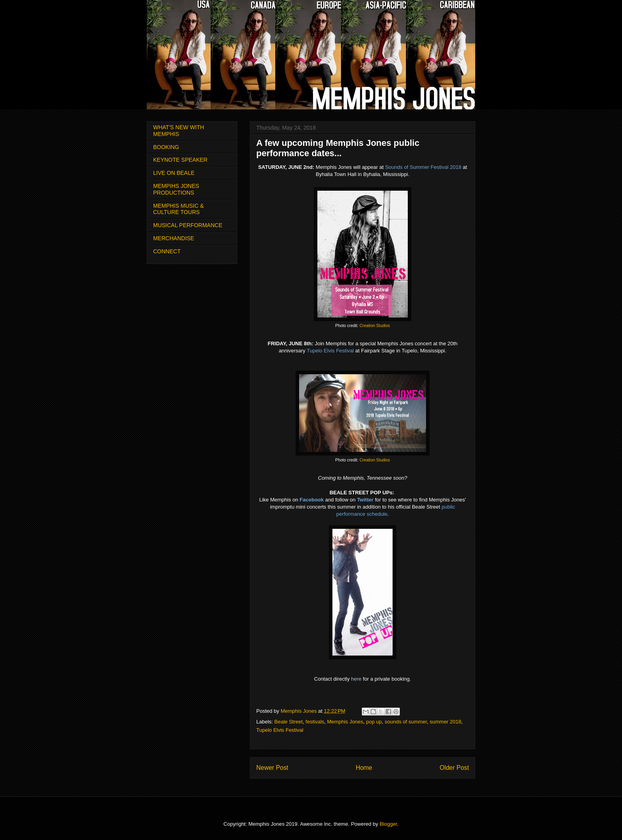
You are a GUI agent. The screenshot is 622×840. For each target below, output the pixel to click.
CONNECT (167, 251)
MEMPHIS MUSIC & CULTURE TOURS (179, 209)
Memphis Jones (345, 722)
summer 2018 (445, 722)
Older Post (454, 768)
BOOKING (166, 147)
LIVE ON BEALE (174, 173)
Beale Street (289, 722)
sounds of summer (406, 722)
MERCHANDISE (174, 238)
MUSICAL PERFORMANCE (188, 225)
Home (364, 768)
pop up (374, 722)
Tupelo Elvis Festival (280, 730)
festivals (315, 722)
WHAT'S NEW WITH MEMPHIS (179, 131)
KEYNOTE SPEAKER (180, 160)
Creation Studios (375, 326)
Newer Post (272, 768)
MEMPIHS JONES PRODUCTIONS (176, 189)
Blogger (388, 824)
